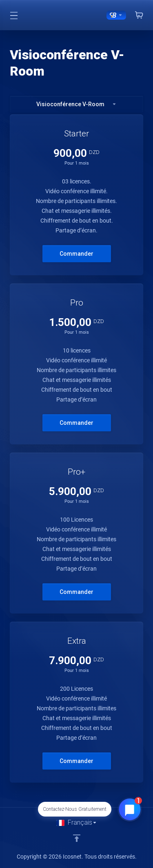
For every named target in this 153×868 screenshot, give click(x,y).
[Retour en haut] (77, 838)
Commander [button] (76, 254)
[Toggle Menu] (14, 15)
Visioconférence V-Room (76, 104)
